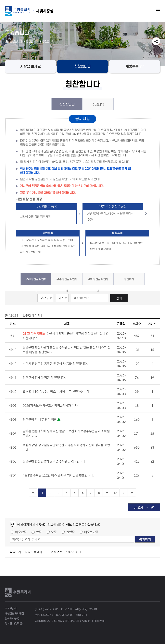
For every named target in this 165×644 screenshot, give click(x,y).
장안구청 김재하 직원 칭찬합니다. (44, 377)
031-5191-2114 (79, 615)
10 (115, 493)
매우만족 (21, 532)
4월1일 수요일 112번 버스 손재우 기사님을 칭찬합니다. (58, 475)
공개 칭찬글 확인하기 (36, 281)
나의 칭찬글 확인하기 (98, 281)
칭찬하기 (129, 279)
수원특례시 (19, 592)
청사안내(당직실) (14, 623)
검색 (119, 298)
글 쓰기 (139, 507)
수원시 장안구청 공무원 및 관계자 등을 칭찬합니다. (55, 363)
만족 (39, 532)
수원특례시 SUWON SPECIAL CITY (45, 11)
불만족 (70, 532)
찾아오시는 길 (12, 618)
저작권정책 (11, 609)
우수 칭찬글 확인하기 (67, 281)
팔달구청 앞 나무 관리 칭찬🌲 (42, 419)
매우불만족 (91, 532)
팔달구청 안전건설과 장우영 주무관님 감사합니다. (54, 461)
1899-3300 (62, 615)
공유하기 (156, 41)
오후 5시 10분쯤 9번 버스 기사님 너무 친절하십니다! (56, 391)
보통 (54, 532)
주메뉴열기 (158, 11)
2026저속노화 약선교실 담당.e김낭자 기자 (50, 405)
